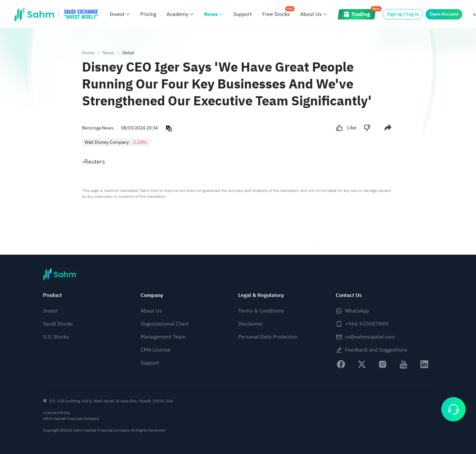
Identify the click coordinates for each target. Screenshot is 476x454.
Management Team (163, 337)
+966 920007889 (367, 324)
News (211, 14)
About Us (311, 14)
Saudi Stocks (58, 324)
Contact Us (349, 295)
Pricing (148, 14)
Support (243, 14)
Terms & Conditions (261, 311)
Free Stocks (276, 14)
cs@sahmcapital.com (370, 337)
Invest (117, 14)
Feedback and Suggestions (376, 350)
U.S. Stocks (56, 337)
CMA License (156, 350)
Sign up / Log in (403, 14)
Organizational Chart (165, 324)
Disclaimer (251, 324)
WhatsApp (357, 311)
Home (88, 53)
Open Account (444, 14)
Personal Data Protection (268, 337)
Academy (177, 14)
